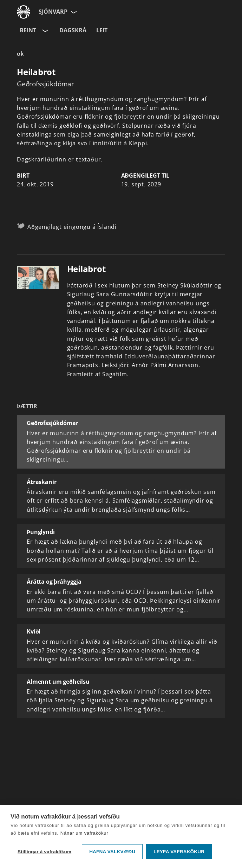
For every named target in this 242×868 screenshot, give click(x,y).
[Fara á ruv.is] (24, 12)
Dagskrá (73, 30)
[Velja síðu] (73, 12)
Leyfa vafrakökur (179, 852)
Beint (28, 30)
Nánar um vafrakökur (84, 833)
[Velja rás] (45, 31)
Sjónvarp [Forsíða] (53, 12)
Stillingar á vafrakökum (44, 852)
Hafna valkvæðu (112, 852)
